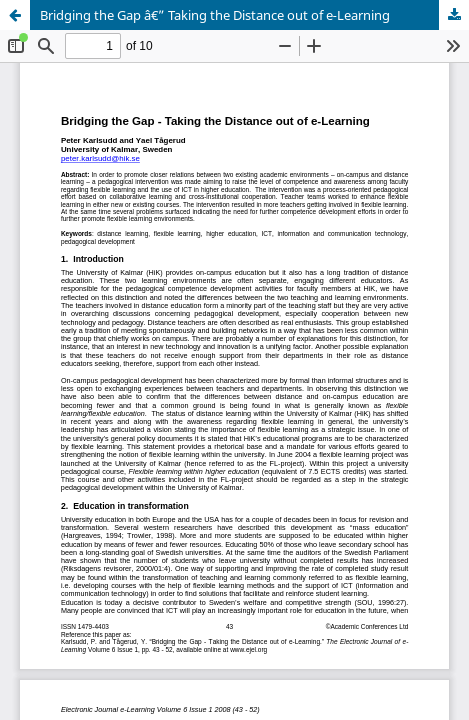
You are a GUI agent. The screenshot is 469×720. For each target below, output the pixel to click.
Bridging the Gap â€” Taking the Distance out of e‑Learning (215, 15)
